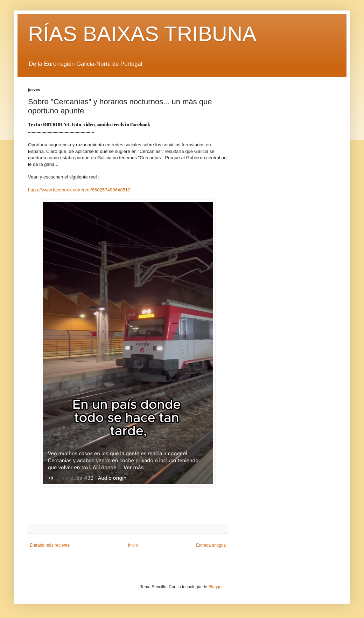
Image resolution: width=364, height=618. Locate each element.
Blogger (215, 587)
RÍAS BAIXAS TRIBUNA (142, 34)
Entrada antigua (211, 545)
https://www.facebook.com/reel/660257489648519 (79, 190)
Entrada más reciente (50, 545)
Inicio (133, 545)
